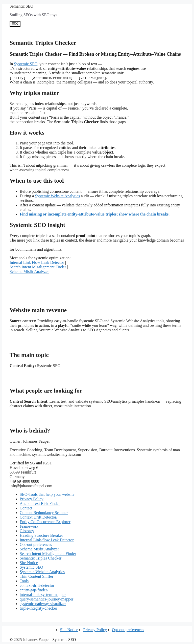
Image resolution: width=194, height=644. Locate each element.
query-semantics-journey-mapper (46, 599)
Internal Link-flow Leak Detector (47, 540)
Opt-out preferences (36, 544)
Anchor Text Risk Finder (40, 503)
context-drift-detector (37, 585)
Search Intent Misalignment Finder (38, 267)
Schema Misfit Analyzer (29, 272)
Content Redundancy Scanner (44, 513)
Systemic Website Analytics (57, 196)
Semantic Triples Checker (41, 558)
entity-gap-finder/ (34, 590)
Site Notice (29, 563)
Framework (29, 526)
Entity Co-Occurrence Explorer (45, 522)
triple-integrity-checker (38, 608)
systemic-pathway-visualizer (43, 604)
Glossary (27, 531)
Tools (24, 581)
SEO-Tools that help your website (47, 494)
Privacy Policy (32, 499)
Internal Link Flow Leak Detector (37, 262)
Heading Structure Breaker (41, 535)
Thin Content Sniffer (37, 576)
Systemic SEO (26, 64)
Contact (26, 508)
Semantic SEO (21, 6)
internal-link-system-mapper (43, 595)
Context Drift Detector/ (39, 517)
